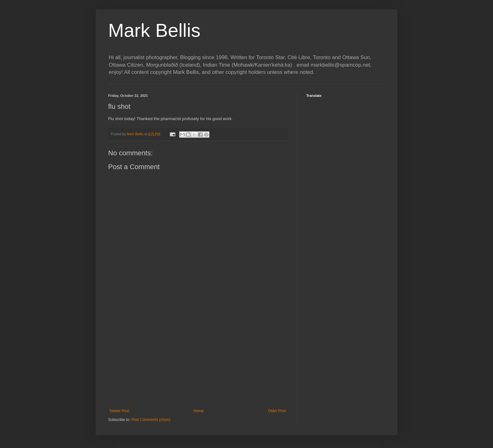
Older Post (277, 411)
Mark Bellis (154, 30)
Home (199, 411)
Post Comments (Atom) (151, 420)
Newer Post (119, 411)
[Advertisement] (198, 357)
